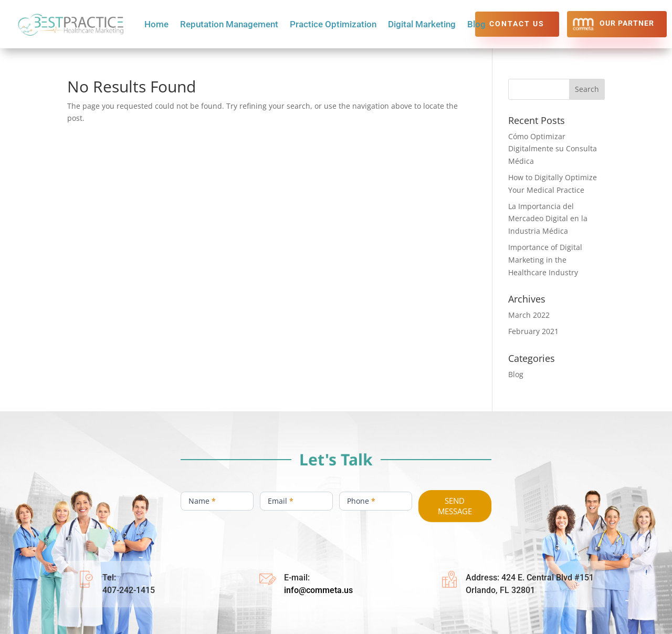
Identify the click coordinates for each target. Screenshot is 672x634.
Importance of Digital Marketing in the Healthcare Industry (545, 260)
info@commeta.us (318, 590)
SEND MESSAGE (455, 506)
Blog (476, 25)
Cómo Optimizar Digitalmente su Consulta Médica (553, 149)
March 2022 (529, 315)
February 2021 (533, 331)
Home (156, 25)
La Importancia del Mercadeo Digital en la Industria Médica (548, 219)
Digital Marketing (422, 25)
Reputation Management (229, 25)
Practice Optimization (333, 25)
